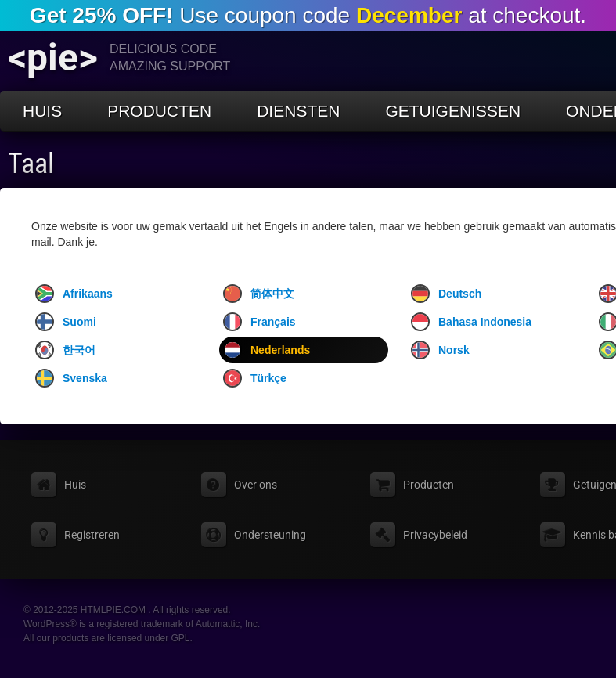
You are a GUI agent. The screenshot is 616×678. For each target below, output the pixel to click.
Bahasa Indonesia (471, 322)
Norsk (440, 350)
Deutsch (446, 294)
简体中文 (259, 294)
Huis (42, 111)
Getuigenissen (453, 111)
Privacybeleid (435, 535)
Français (259, 322)
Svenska (71, 378)
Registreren (92, 535)
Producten (159, 111)
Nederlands (267, 350)
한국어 (65, 350)
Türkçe (255, 378)
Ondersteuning (270, 535)
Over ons (256, 485)
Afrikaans (74, 294)
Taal (31, 164)
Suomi (66, 322)
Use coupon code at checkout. (308, 15)
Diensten (298, 111)
